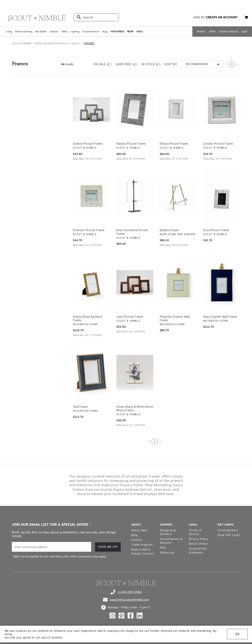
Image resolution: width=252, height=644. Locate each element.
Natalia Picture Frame (131, 144)
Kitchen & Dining (24, 32)
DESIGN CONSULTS (229, 32)
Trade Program (142, 545)
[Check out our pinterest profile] (121, 616)
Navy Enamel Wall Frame (220, 317)
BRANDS (201, 32)
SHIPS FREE (124, 64)
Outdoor (54, 32)
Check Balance (228, 530)
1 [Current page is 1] (232, 64)
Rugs (105, 32)
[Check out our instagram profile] (112, 616)
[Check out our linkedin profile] (140, 616)
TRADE (212, 32)
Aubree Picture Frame (88, 144)
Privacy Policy (199, 539)
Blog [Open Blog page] (134, 535)
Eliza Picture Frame (216, 230)
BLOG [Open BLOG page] (245, 32)
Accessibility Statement (198, 550)
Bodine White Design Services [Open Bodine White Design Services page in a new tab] (143, 551)
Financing (167, 552)
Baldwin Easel (169, 230)
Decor (76, 43)
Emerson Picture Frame (89, 230)
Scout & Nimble (22, 43)
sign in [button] (198, 17)
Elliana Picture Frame (174, 144)
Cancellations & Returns (171, 541)
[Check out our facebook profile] (131, 616)
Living (9, 32)
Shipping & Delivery (168, 532)
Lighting (75, 32)
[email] (51, 547)
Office (65, 32)
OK (237, 636)
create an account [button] (222, 17)
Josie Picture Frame (130, 317)
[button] (246, 17)
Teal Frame (80, 407)
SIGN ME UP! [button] (108, 547)
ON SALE (100, 64)
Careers (137, 540)
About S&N (139, 530)
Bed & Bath (41, 32)
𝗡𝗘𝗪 (130, 32)
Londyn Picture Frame (218, 144)
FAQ (163, 548)
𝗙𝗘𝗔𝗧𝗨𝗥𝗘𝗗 (117, 32)
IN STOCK (148, 64)
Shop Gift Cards (229, 535)
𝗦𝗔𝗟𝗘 (139, 32)
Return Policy (198, 544)
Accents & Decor (91, 32)
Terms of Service (195, 532)
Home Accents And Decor (52, 43)
